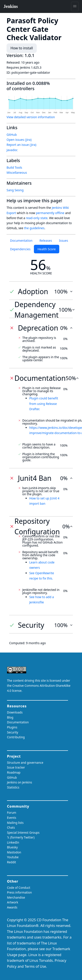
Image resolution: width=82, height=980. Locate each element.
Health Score (46, 249)
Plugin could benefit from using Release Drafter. (44, 404)
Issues (64, 241)
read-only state (37, 218)
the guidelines (34, 228)
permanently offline (50, 213)
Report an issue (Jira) (21, 145)
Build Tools (14, 167)
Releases (46, 241)
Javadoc (12, 150)
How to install (22, 48)
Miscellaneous (17, 173)
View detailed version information (31, 117)
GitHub (12, 135)
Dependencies (20, 249)
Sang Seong (15, 190)
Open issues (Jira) (19, 140)
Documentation (21, 241)
